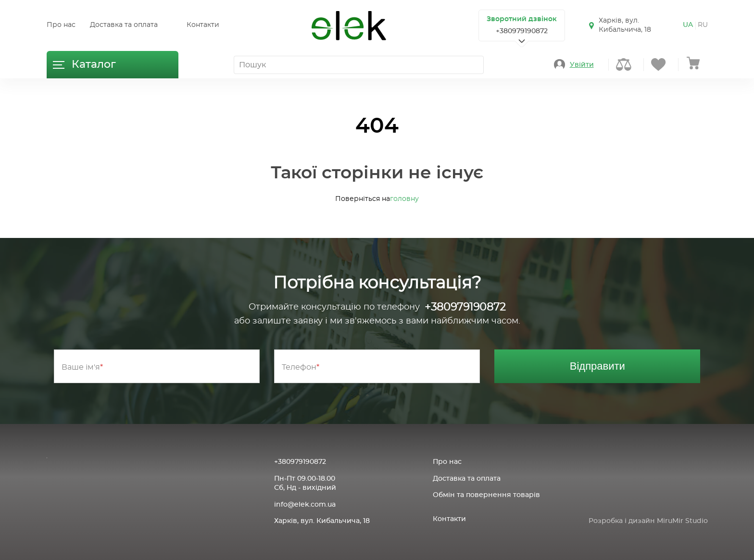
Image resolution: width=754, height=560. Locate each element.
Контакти (203, 25)
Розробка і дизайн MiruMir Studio (648, 521)
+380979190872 (522, 31)
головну (404, 199)
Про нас (61, 25)
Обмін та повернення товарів (486, 495)
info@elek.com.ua (305, 505)
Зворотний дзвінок (522, 19)
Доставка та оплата (124, 25)
